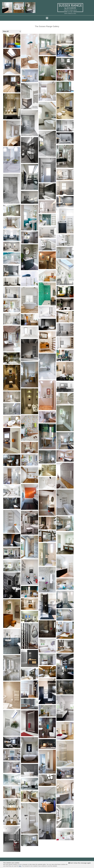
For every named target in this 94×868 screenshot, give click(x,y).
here (20, 866)
